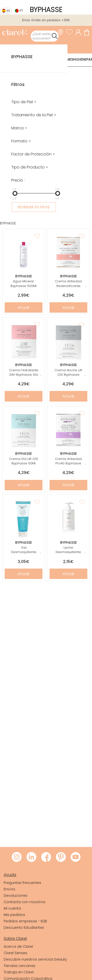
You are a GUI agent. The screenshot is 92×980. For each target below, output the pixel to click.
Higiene (80, 59)
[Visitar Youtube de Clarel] (76, 857)
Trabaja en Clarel (19, 972)
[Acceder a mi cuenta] (79, 32)
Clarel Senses (15, 953)
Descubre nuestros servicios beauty (35, 959)
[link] (15, 33)
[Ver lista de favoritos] (71, 32)
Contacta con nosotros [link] (25, 902)
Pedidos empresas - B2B (25, 921)
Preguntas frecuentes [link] (22, 883)
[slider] (15, 193)
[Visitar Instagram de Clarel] (17, 857)
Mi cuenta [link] (12, 908)
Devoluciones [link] (16, 896)
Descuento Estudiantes (24, 928)
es (8, 11)
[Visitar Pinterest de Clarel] (61, 857)
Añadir (24, 308)
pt (21, 11)
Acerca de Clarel (18, 946)
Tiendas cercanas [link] (20, 966)
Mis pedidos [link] (14, 915)
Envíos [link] (9, 889)
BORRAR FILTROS (34, 207)
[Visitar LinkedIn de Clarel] (31, 857)
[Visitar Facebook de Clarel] (46, 857)
